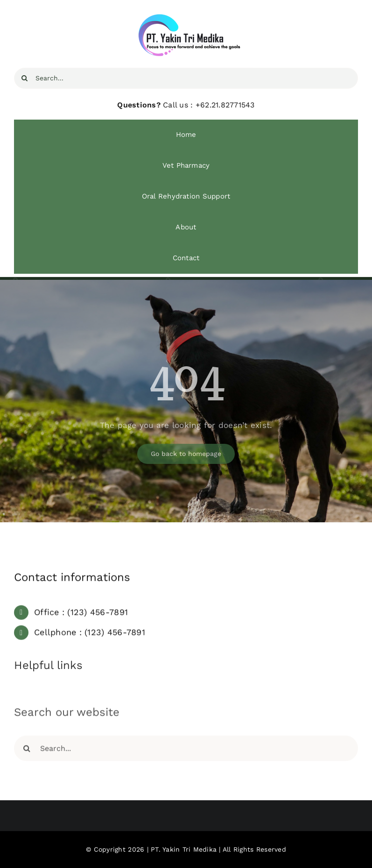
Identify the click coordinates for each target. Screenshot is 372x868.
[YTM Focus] (186, 18)
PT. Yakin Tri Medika (184, 849)
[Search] (25, 78)
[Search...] (186, 78)
